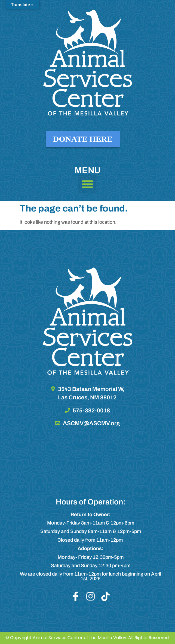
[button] (88, 184)
